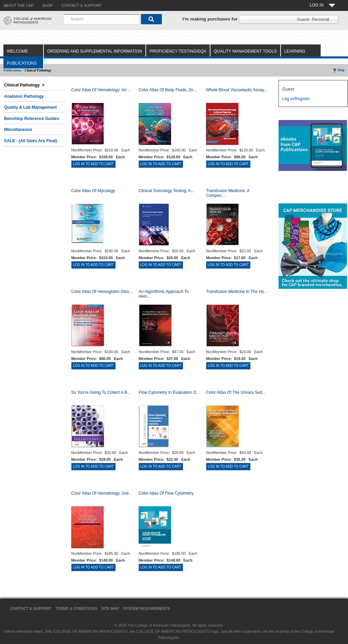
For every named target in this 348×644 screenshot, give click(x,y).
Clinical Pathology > (24, 85)
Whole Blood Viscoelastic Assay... (237, 90)
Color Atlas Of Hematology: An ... (101, 90)
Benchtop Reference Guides (32, 119)
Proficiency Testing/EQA (178, 51)
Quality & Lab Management (30, 107)
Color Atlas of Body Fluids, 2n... (168, 90)
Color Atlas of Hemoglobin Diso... (102, 292)
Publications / (13, 70)
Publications (22, 63)
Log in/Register (296, 99)
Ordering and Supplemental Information (95, 51)
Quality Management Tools (245, 51)
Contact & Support (31, 608)
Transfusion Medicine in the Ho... (237, 292)
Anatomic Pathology (24, 96)
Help (338, 70)
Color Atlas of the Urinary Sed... (236, 392)
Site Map (110, 608)
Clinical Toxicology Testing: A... (166, 191)
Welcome (17, 51)
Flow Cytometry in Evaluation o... (169, 392)
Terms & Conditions (76, 608)
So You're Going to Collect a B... (101, 392)
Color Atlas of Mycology (93, 191)
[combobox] (101, 19)
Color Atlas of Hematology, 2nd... (101, 493)
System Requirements (147, 608)
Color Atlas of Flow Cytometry (166, 493)
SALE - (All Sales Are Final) (31, 141)
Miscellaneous (18, 130)
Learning (295, 51)
